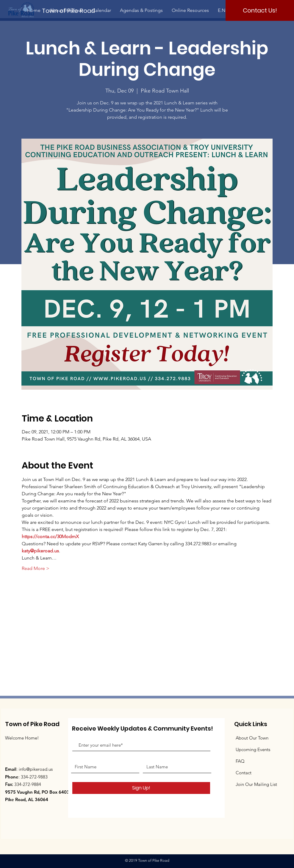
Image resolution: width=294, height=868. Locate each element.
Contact (244, 773)
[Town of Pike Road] (73, 11)
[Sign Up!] (141, 788)
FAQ (240, 761)
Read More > (36, 568)
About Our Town (252, 738)
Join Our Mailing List (256, 784)
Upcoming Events (253, 749)
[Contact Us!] (260, 10)
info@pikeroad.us (36, 769)
